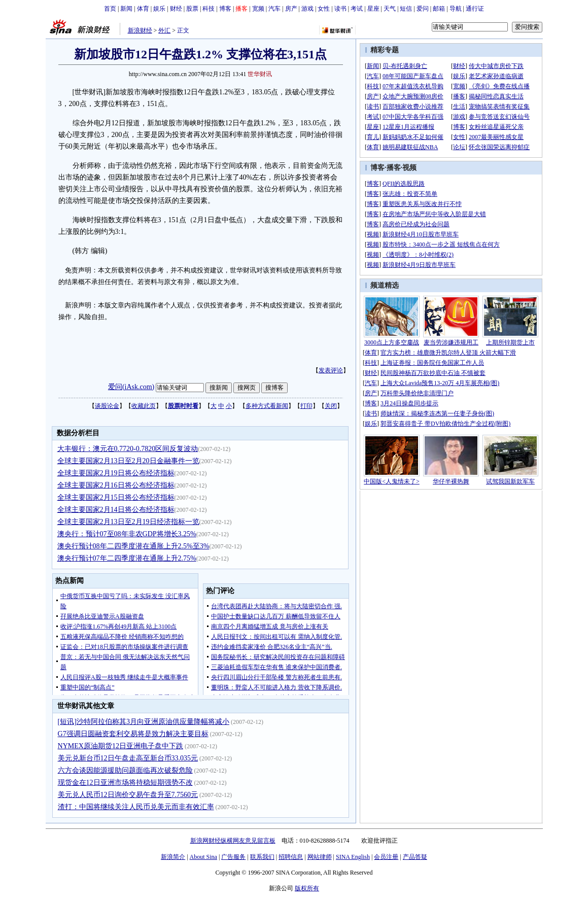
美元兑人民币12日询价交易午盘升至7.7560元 (128, 795)
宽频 (258, 9)
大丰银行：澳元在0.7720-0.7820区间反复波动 (128, 449)
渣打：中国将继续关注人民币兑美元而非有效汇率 (136, 807)
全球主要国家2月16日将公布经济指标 (116, 485)
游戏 (307, 9)
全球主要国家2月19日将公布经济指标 (116, 473)
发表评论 (331, 370)
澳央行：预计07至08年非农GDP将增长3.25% (127, 534)
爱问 (423, 9)
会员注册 (386, 857)
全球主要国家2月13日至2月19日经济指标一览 (128, 522)
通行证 (475, 9)
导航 (456, 9)
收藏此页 (144, 406)
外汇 (164, 30)
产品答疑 (415, 857)
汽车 (274, 9)
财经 (176, 9)
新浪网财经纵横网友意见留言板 (233, 841)
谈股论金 (107, 406)
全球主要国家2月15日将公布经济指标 (116, 497)
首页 (110, 9)
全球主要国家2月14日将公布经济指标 (116, 510)
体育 (143, 9)
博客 (225, 9)
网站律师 (320, 857)
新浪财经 (140, 30)
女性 (324, 9)
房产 (291, 9)
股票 (192, 9)
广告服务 (233, 857)
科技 (209, 9)
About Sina (203, 857)
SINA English (353, 857)
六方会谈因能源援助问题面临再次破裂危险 (125, 770)
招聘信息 (291, 857)
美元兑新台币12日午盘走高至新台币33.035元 (128, 758)
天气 (390, 9)
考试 (357, 9)
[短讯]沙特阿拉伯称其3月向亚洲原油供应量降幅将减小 (144, 722)
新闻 (126, 9)
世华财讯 (260, 74)
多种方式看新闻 (267, 406)
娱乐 (159, 9)
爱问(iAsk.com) (131, 387)
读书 (340, 9)
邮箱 (439, 9)
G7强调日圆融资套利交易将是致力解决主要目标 (133, 734)
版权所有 (307, 888)
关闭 (331, 406)
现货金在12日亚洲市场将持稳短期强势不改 (125, 783)
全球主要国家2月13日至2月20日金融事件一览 (128, 461)
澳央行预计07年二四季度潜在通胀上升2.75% (127, 558)
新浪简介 (173, 857)
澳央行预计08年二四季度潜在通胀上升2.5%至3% (133, 546)
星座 (373, 9)
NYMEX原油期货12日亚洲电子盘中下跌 (120, 746)
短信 (406, 9)
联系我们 (262, 857)
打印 (306, 406)
